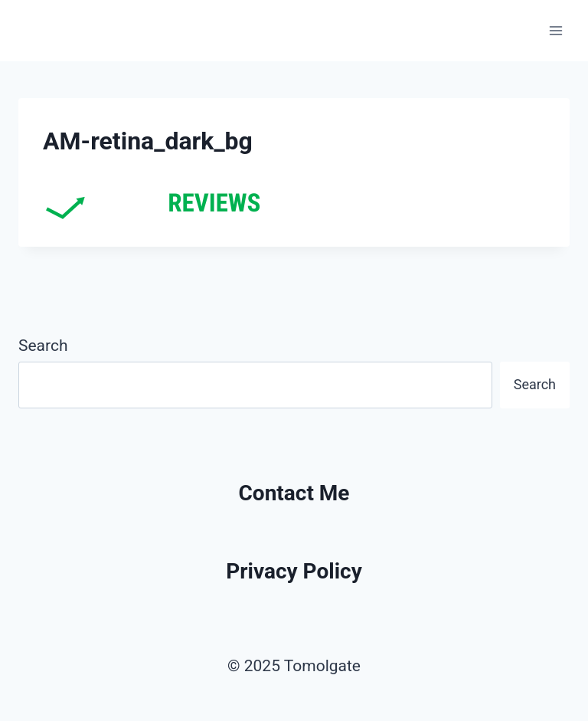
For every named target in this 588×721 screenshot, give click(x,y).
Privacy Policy (294, 571)
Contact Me (294, 493)
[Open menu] (555, 30)
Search (43, 346)
